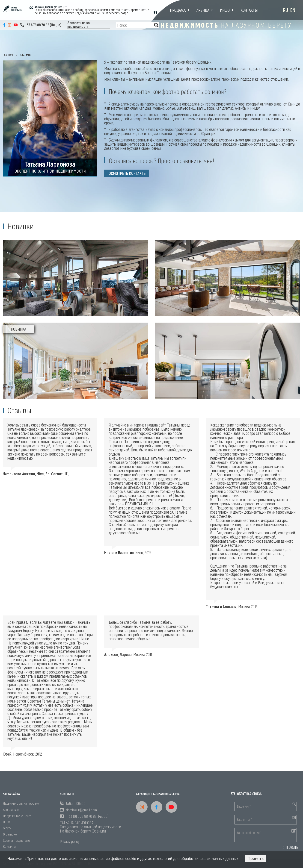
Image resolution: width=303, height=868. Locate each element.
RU (285, 10)
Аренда (205, 10)
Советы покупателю (16, 840)
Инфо (227, 10)
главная (8, 55)
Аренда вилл (11, 809)
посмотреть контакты (126, 173)
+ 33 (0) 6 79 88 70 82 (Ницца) (87, 816)
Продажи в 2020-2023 (17, 816)
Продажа (180, 10)
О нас (7, 822)
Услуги (7, 828)
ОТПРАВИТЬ (290, 847)
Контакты (249, 10)
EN (293, 10)
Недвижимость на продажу (21, 803)
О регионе (10, 834)
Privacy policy (70, 841)
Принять (255, 859)
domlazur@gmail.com (81, 810)
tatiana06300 (76, 803)
